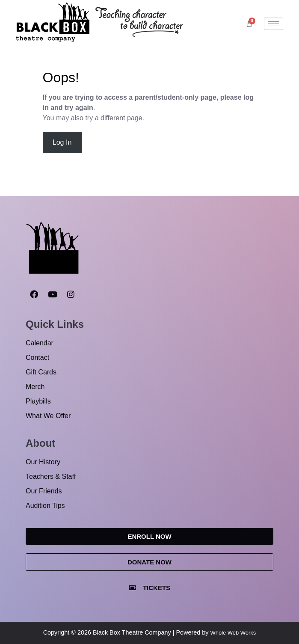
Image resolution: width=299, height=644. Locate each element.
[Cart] (249, 24)
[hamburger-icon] (274, 24)
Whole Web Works (233, 633)
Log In (62, 142)
